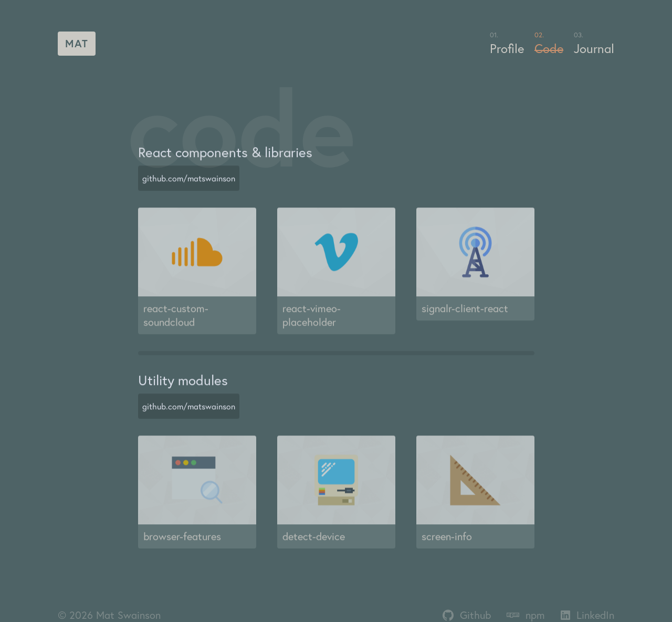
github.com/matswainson (189, 184)
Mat (77, 43)
